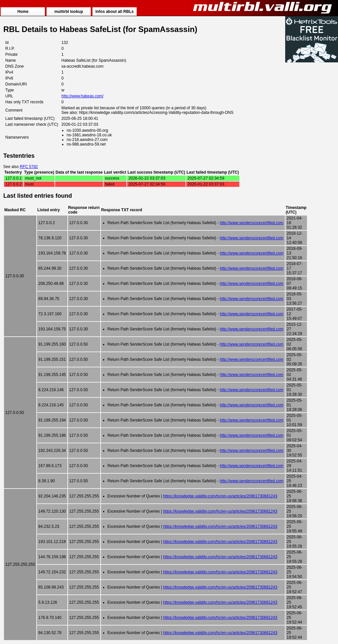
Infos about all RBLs (115, 12)
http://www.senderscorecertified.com (252, 223)
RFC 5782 (29, 167)
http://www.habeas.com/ (82, 96)
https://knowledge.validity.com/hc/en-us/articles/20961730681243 (220, 496)
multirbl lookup (69, 12)
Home (23, 12)
